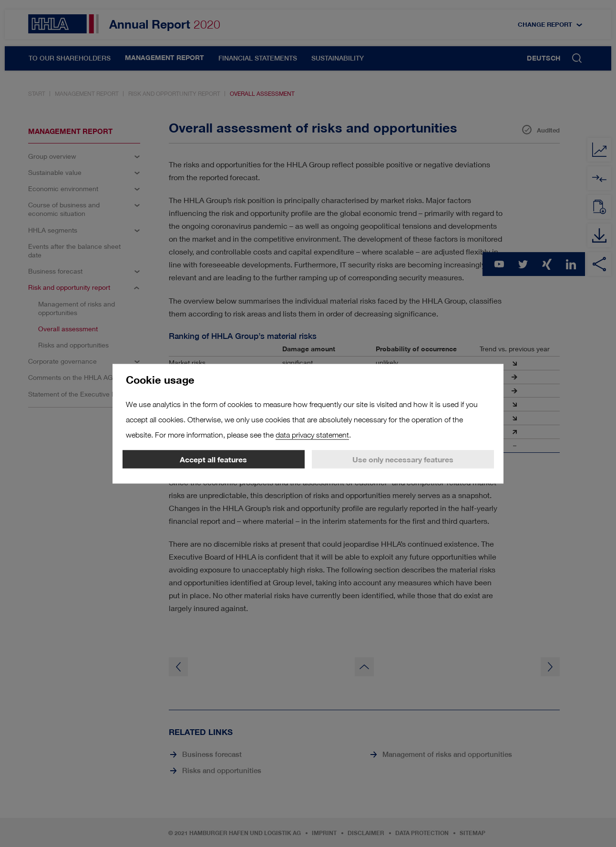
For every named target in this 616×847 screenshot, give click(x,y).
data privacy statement (312, 434)
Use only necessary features (403, 459)
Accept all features (213, 459)
